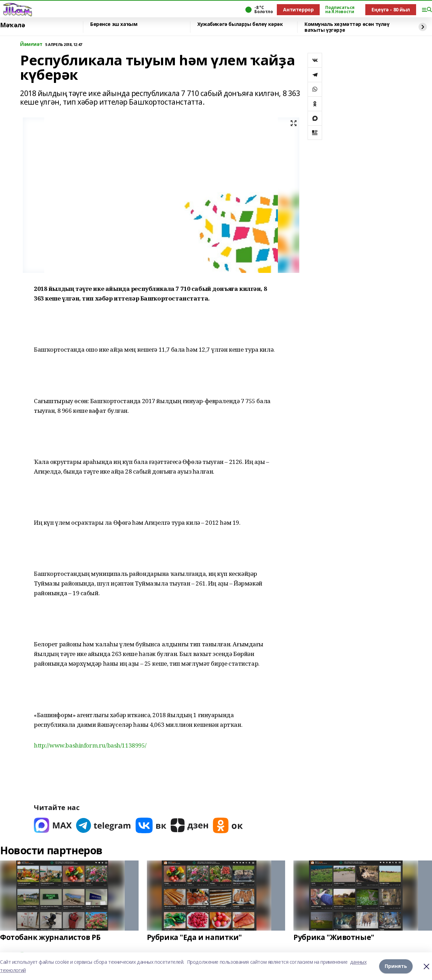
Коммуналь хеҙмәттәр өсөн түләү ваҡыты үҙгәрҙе (347, 27)
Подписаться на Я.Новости (340, 10)
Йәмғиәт (31, 44)
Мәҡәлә (12, 25)
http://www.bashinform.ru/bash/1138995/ (90, 745)
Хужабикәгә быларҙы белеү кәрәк (240, 24)
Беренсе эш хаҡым (114, 24)
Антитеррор (298, 9)
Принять (396, 966)
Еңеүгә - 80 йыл (391, 9)
